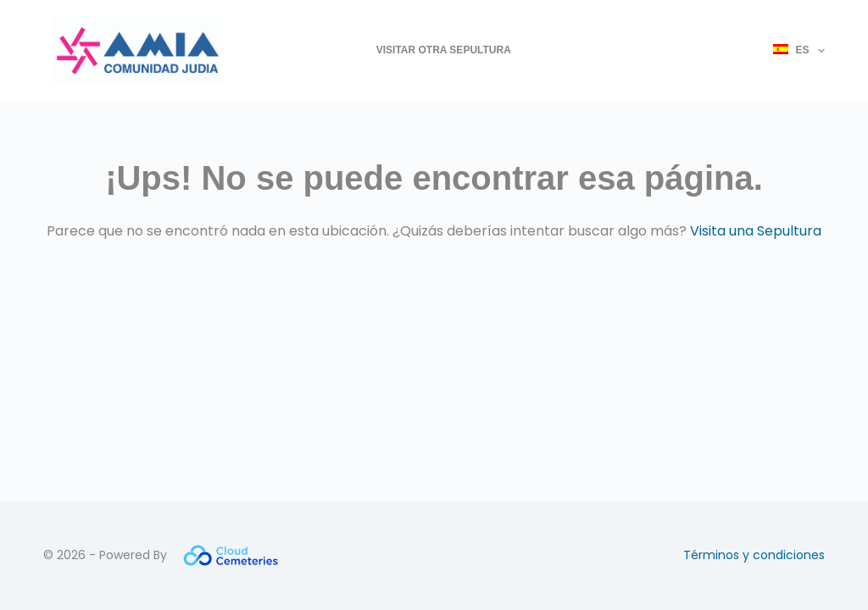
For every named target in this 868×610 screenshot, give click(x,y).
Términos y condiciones (754, 555)
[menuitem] (792, 51)
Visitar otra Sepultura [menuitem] (444, 50)
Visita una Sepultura (756, 231)
